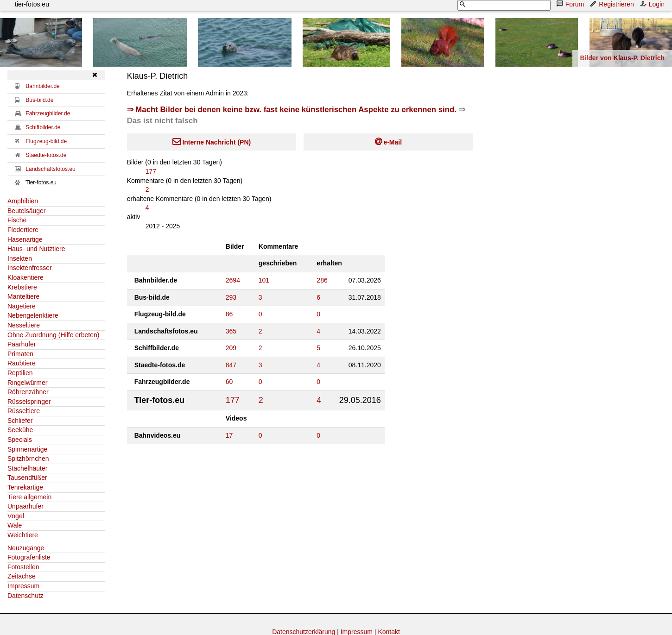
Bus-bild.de (39, 100)
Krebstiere (22, 287)
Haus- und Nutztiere (36, 249)
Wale (15, 525)
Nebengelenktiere (33, 315)
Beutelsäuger (27, 211)
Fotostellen (23, 567)
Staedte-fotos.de (46, 155)
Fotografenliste (29, 557)
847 (231, 365)
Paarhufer (22, 344)
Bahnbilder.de (42, 86)
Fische (17, 220)
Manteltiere (23, 296)
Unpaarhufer (25, 506)
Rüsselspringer (29, 402)
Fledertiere (23, 230)
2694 (233, 280)
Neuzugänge (26, 548)
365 (231, 331)
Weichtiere (23, 535)
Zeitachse (22, 576)
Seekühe (20, 430)
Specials (20, 440)
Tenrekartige (25, 487)
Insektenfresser (30, 268)
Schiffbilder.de (43, 127)
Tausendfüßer (27, 478)
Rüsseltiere (24, 411)
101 (264, 280)
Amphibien (23, 201)
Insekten (20, 258)
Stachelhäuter (27, 468)
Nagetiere (22, 306)
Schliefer (20, 421)
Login (653, 4)
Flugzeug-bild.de (46, 141)
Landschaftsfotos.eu (50, 169)
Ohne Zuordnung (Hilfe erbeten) (53, 335)
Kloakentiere (25, 277)
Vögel (16, 516)
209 (231, 348)
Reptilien (20, 373)
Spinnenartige (27, 449)
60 (229, 382)
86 (229, 314)
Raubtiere (22, 363)
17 (229, 435)
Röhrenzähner (28, 392)
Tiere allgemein (29, 497)
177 (151, 171)
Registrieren (612, 4)
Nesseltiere (24, 325)
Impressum (23, 586)
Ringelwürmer (27, 383)
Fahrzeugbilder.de (48, 113)
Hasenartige (25, 239)
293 (231, 297)
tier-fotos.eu (32, 4)
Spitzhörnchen (28, 459)
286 (322, 280)
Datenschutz (25, 596)
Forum (571, 4)
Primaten (20, 354)
